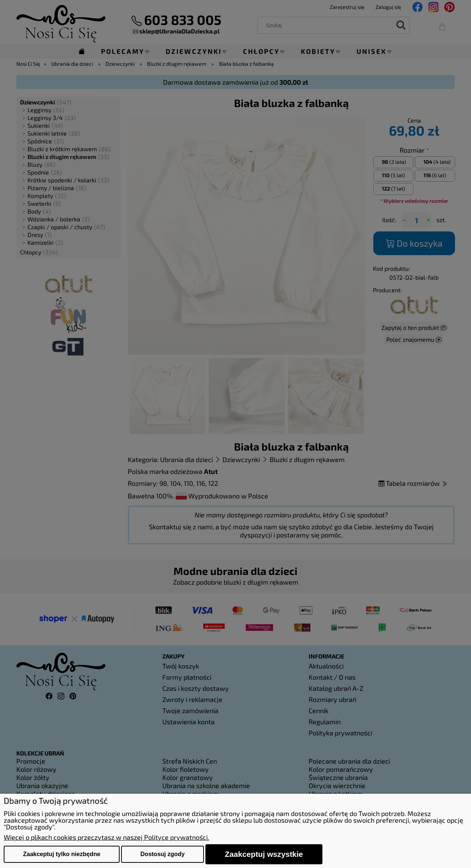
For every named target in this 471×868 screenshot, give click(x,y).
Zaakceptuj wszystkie (264, 854)
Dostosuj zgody (163, 854)
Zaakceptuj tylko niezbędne (62, 854)
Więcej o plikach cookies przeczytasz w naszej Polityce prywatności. (106, 837)
